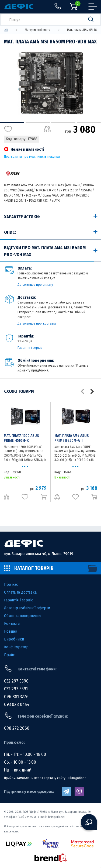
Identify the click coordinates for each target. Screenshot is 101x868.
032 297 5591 (16, 689)
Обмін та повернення (23, 616)
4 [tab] (89, 123)
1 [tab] (12, 123)
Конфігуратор (16, 647)
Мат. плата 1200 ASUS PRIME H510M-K (21, 438)
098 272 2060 (17, 728)
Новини (11, 631)
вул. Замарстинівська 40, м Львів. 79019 (39, 554)
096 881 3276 (16, 697)
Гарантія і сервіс (30, 348)
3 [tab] (63, 123)
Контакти (12, 624)
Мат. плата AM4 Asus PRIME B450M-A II (72, 438)
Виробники (14, 639)
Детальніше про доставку (37, 323)
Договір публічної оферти (27, 608)
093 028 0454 (17, 705)
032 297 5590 (16, 681)
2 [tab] (38, 123)
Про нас (11, 584)
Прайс (9, 655)
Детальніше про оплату (35, 285)
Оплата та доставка (20, 592)
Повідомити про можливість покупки (32, 157)
